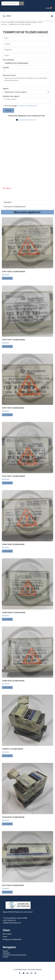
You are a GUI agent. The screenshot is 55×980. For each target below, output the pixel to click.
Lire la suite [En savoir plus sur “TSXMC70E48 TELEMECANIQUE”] (7, 551)
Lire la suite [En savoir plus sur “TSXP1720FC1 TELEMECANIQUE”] (7, 483)
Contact (5, 957)
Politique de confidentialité (12, 939)
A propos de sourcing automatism (14, 955)
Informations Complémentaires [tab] (15, 207)
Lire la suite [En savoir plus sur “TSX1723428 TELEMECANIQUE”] (7, 892)
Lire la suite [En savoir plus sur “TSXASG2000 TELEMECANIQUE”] (7, 824)
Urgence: (6, 89)
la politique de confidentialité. (27, 106)
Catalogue (6, 953)
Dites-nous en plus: (9, 75)
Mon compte (7, 934)
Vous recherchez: (9, 60)
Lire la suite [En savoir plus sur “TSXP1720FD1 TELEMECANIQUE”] (7, 346)
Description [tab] (8, 202)
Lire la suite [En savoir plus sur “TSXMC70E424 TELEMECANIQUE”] (7, 619)
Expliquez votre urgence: (11, 96)
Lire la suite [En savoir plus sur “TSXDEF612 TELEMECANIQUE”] (7, 756)
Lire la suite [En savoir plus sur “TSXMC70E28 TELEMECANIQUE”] (7, 687)
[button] (52, 16)
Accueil (3, 22)
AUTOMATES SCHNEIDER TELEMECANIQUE (22, 22)
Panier (5, 937)
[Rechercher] (22, 3)
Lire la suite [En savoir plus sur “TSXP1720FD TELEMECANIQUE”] (7, 415)
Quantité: (6, 68)
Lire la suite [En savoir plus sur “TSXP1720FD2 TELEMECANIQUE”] (7, 278)
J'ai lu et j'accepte (21, 106)
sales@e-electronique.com (28, 120)
